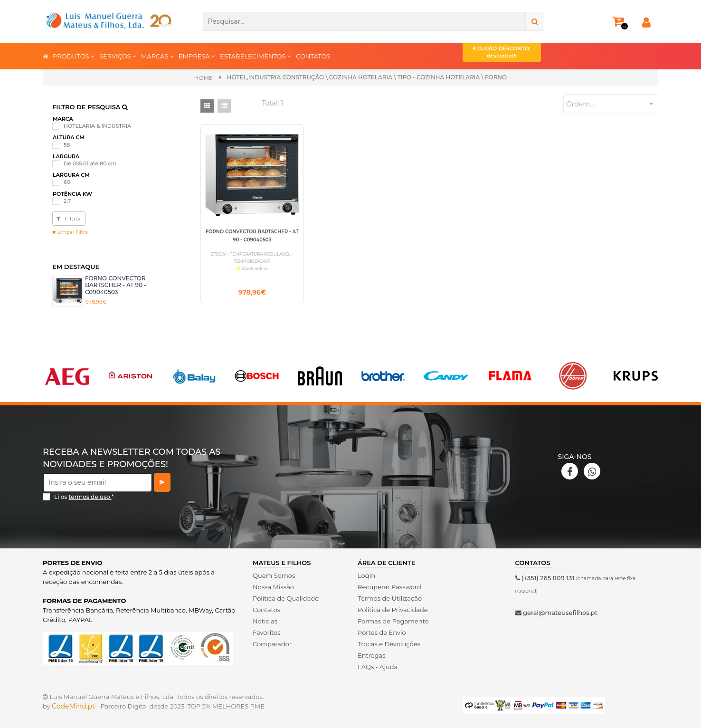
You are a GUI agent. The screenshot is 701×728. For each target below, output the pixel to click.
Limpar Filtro (70, 232)
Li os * (84, 497)
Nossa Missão (273, 587)
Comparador (272, 644)
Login (366, 575)
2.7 (67, 201)
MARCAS (157, 56)
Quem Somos (274, 575)
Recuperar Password (389, 587)
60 (67, 182)
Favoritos (267, 632)
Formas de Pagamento (393, 621)
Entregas (372, 655)
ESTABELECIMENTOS (256, 56)
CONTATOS (313, 56)
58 (67, 145)
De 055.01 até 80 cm (90, 163)
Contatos (266, 610)
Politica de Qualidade (286, 598)
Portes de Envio (382, 632)
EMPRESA (197, 56)
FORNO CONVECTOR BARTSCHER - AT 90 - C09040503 (116, 285)
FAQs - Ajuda (378, 667)
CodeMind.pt (73, 706)
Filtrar (69, 218)
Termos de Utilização (390, 598)
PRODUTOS (74, 56)
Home (204, 78)
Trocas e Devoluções (389, 644)
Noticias (265, 621)
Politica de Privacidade (393, 610)
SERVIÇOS (118, 56)
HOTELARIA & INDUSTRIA (97, 126)
